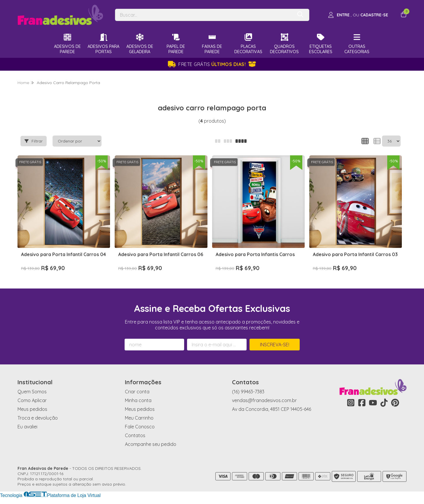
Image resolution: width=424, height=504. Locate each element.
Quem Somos (32, 392)
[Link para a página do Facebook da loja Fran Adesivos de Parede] (362, 403)
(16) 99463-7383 (248, 392)
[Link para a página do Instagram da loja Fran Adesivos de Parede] (351, 403)
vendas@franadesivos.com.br (264, 400)
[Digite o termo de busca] (204, 15)
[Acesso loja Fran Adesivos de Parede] (358, 15)
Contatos (135, 435)
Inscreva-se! (275, 345)
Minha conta (138, 400)
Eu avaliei (27, 427)
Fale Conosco (140, 427)
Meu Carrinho (139, 418)
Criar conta (137, 392)
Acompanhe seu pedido (151, 444)
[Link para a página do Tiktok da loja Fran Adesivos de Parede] (384, 403)
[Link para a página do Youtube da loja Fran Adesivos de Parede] (373, 403)
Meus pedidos (32, 409)
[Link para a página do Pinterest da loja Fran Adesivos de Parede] (395, 403)
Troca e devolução (38, 418)
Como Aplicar (32, 400)
